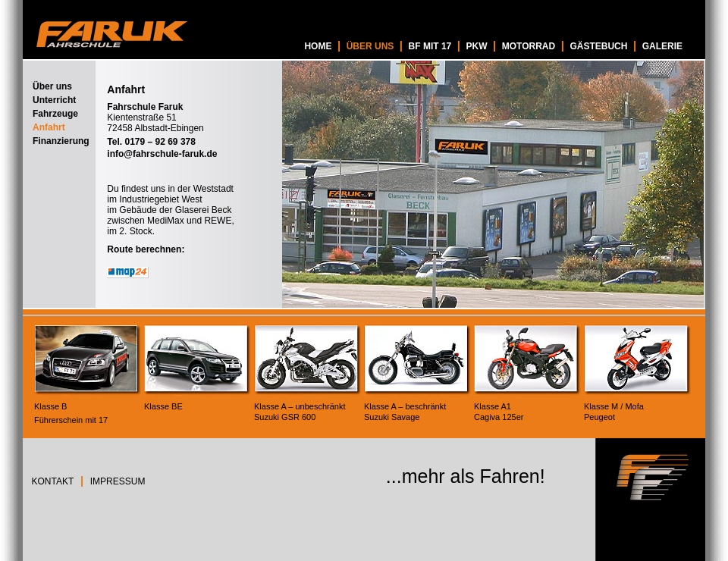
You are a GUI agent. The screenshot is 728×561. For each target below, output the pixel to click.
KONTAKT (53, 481)
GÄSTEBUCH (598, 46)
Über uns (52, 86)
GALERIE (662, 46)
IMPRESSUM (118, 481)
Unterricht (54, 100)
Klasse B (50, 406)
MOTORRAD (529, 46)
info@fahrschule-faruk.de (162, 154)
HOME (318, 46)
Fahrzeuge (55, 114)
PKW (476, 46)
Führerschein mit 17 (71, 420)
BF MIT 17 (430, 46)
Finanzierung (61, 141)
